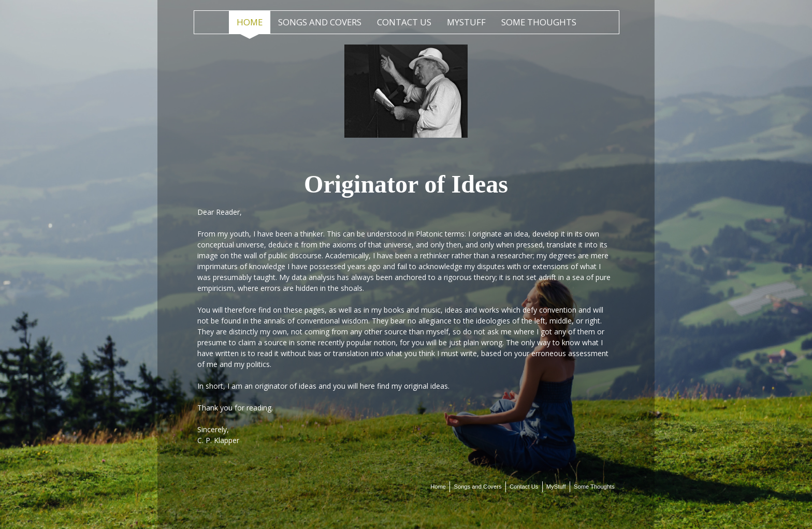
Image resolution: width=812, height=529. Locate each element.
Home (250, 22)
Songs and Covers (320, 22)
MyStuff (466, 22)
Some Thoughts (539, 22)
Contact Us (404, 22)
